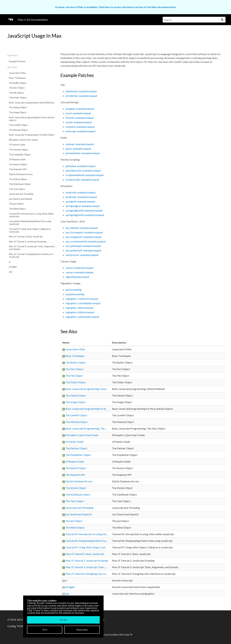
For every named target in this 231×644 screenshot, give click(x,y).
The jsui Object (16, 204)
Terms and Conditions (109, 635)
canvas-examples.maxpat (80, 272)
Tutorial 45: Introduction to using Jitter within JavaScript (31, 215)
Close (45, 630)
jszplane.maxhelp (75, 294)
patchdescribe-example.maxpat (83, 170)
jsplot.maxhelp (74, 290)
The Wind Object (17, 209)
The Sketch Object (18, 164)
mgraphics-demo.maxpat (79, 308)
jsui (11, 272)
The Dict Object (17, 88)
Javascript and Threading (21, 194)
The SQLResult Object (20, 184)
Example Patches (17, 61)
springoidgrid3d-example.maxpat (84, 210)
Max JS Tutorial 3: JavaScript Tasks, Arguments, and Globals (32, 248)
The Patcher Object (19, 150)
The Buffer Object (18, 83)
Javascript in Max (17, 73)
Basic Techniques (17, 78)
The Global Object (18, 107)
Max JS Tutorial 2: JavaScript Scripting (28, 242)
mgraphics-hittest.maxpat (80, 312)
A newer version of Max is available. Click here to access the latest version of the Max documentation (116, 7)
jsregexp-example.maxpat (80, 109)
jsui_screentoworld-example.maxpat (86, 241)
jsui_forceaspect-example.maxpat (84, 232)
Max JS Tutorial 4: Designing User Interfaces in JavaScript (31, 255)
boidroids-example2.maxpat (81, 197)
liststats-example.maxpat (80, 118)
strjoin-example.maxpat (79, 122)
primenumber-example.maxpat (83, 153)
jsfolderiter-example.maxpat (81, 96)
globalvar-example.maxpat (81, 166)
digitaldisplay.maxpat (77, 277)
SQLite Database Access (21, 174)
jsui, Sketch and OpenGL (21, 199)
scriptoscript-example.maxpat (82, 179)
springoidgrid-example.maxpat (83, 206)
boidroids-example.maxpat (81, 192)
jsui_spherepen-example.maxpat (83, 246)
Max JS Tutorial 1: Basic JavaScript (26, 237)
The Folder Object (18, 98)
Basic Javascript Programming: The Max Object (32, 135)
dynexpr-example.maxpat (80, 144)
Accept (63, 620)
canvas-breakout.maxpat (79, 268)
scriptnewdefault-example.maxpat (85, 175)
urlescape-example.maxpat (81, 131)
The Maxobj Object (18, 130)
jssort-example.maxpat (78, 113)
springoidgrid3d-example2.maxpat (85, 215)
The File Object (16, 93)
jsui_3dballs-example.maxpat (82, 228)
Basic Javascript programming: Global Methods (32, 103)
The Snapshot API (18, 169)
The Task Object (17, 189)
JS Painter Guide (17, 145)
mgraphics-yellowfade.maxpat (82, 317)
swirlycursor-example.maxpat (82, 255)
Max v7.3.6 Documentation (33, 20)
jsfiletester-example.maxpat (81, 91)
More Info (82, 630)
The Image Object (18, 112)
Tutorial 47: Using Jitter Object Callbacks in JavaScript (30, 230)
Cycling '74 (127, 635)
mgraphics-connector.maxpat (82, 299)
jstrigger (13, 267)
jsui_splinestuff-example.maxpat (83, 250)
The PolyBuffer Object (20, 155)
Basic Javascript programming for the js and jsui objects (32, 119)
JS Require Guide (17, 159)
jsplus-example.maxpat (78, 149)
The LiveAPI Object (18, 125)
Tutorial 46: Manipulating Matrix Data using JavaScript (30, 223)
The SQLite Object (18, 179)
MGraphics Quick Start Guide (23, 140)
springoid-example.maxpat (80, 201)
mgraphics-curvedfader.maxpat (83, 303)
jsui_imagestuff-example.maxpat (84, 237)
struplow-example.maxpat (80, 127)
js (10, 262)
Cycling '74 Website (19, 626)
